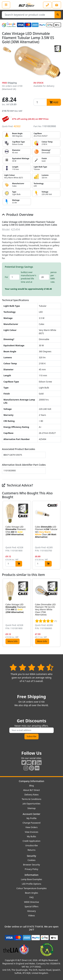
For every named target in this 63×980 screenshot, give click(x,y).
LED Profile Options (31, 884)
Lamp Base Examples (32, 879)
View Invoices (32, 832)
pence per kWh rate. (54, 277)
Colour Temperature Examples (32, 888)
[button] (58, 535)
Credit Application (32, 841)
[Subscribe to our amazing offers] (31, 730)
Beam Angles (32, 893)
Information (32, 875)
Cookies (32, 860)
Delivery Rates (32, 795)
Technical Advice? (18, 485)
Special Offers (32, 906)
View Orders (32, 827)
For (6, 277)
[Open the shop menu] (6, 5)
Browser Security (32, 865)
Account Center (32, 814)
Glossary (32, 911)
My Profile (31, 818)
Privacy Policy (32, 869)
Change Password (32, 823)
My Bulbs (32, 836)
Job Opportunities (31, 804)
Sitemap (32, 808)
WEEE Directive (32, 902)
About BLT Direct (32, 790)
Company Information (31, 781)
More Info (13, 641)
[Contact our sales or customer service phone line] (47, 5)
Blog (32, 786)
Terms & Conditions (32, 799)
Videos (32, 915)
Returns (32, 850)
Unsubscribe (32, 845)
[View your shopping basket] (57, 5)
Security (32, 856)
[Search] (58, 15)
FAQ (31, 897)
